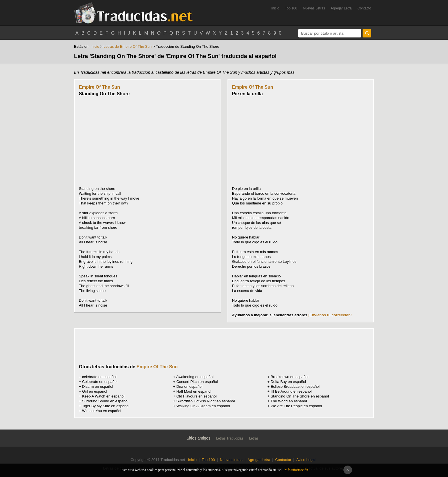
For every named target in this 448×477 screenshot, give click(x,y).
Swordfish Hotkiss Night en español (206, 401)
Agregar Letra (341, 8)
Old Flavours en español (196, 396)
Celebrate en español (100, 382)
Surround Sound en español (105, 401)
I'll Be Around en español (291, 391)
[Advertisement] (127, 141)
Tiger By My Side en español (106, 406)
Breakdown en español (289, 377)
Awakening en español (195, 377)
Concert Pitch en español (197, 382)
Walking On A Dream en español (203, 406)
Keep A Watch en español (103, 396)
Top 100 (291, 8)
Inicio (275, 8)
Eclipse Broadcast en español (295, 386)
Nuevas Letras (314, 8)
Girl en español (94, 391)
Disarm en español (97, 386)
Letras (254, 438)
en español (99, 377)
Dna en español (189, 386)
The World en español (289, 401)
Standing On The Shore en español (300, 396)
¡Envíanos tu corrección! (330, 315)
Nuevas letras (231, 460)
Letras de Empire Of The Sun (128, 46)
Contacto (364, 8)
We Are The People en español (296, 406)
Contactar (283, 460)
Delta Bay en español (288, 382)
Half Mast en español (194, 391)
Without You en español (102, 411)
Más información (296, 470)
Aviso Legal (306, 460)
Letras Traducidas (230, 438)
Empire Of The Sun (99, 87)
